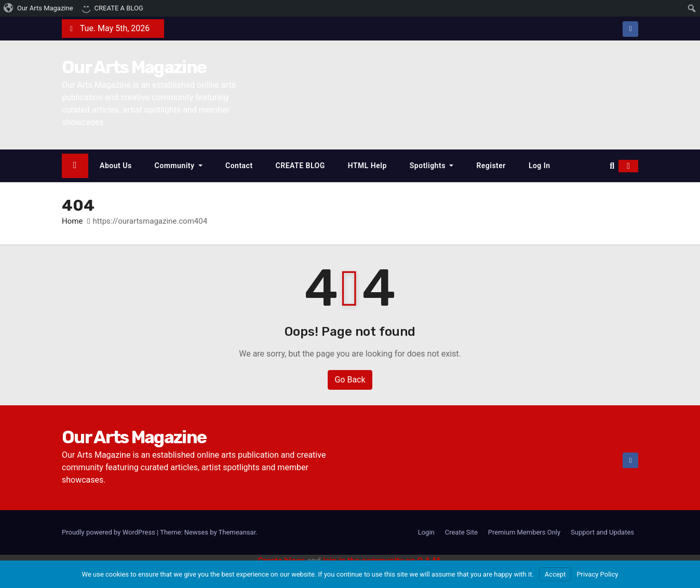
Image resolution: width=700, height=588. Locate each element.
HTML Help (367, 166)
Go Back (350, 380)
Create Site (461, 532)
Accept (555, 574)
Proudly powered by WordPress (109, 532)
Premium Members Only (524, 532)
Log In (540, 166)
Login (426, 532)
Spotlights (432, 166)
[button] (612, 166)
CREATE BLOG (300, 166)
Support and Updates (602, 532)
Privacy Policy (597, 574)
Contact (239, 166)
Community (179, 166)
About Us (116, 166)
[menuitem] (39, 8)
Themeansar (237, 532)
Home (72, 221)
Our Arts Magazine (134, 67)
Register (491, 166)
